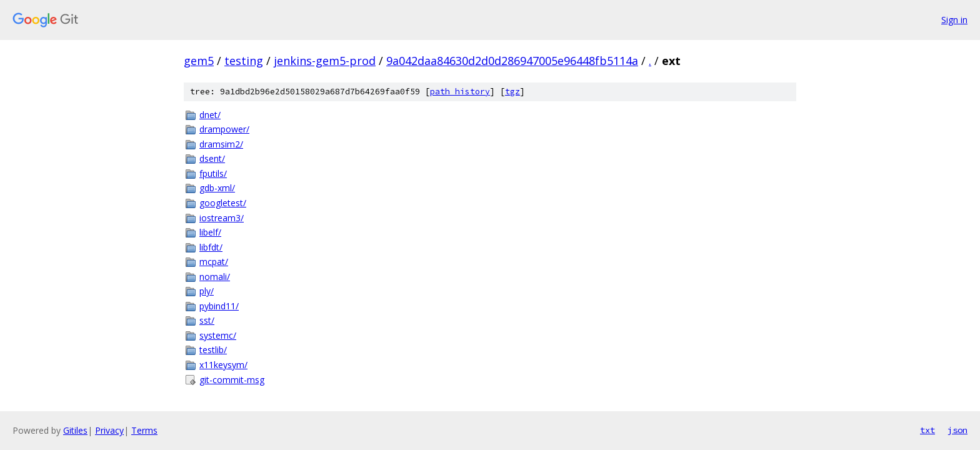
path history (460, 92)
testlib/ (213, 350)
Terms (144, 430)
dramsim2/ (221, 144)
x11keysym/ (223, 365)
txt (927, 430)
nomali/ (215, 277)
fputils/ (213, 173)
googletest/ (223, 203)
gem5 (199, 61)
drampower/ (224, 129)
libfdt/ (211, 247)
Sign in (954, 20)
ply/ (207, 291)
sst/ (207, 320)
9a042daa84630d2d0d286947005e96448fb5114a (512, 61)
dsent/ (212, 158)
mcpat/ (214, 262)
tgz (512, 92)
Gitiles (75, 430)
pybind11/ (219, 306)
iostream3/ (222, 218)
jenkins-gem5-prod (325, 61)
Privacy (109, 430)
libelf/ (210, 232)
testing (244, 61)
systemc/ (218, 335)
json (957, 430)
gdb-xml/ (217, 188)
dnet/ (210, 115)
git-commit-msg (232, 380)
